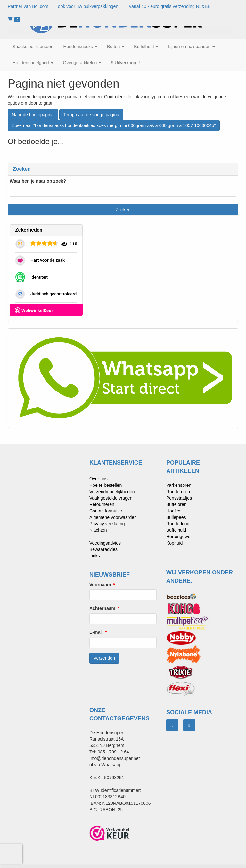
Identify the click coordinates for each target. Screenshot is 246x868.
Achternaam (102, 608)
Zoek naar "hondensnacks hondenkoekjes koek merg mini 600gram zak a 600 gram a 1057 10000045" (114, 125)
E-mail (96, 632)
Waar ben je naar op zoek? (38, 181)
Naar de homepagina (33, 115)
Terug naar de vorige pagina (91, 115)
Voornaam (100, 585)
